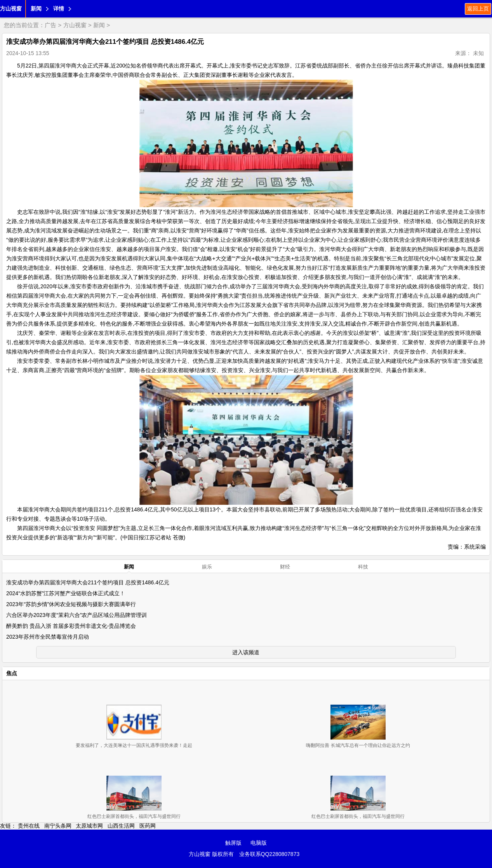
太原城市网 (89, 826)
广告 (50, 25)
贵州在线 (29, 826)
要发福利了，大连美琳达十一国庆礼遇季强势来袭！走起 (134, 745)
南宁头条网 (58, 826)
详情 (59, 9)
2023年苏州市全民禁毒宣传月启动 (48, 637)
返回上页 (478, 9)
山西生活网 (121, 826)
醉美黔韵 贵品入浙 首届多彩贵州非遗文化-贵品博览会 (71, 626)
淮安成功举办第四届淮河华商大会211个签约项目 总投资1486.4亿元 (88, 582)
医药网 (148, 826)
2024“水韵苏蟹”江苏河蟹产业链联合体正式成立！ (66, 593)
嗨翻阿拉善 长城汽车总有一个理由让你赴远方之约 (358, 745)
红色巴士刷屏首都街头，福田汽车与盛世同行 (134, 816)
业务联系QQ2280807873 (269, 854)
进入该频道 (246, 652)
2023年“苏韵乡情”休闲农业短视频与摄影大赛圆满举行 (71, 604)
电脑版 (259, 843)
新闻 (36, 9)
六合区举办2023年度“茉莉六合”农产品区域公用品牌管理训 (76, 615)
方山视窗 (11, 9)
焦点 (12, 673)
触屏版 (233, 843)
